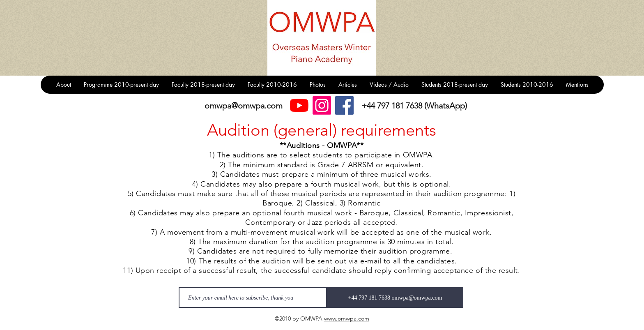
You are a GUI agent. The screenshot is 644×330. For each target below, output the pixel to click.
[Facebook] (344, 105)
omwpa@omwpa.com (244, 106)
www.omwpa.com (347, 318)
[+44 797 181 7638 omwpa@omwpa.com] (395, 298)
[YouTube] (299, 105)
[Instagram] (322, 105)
